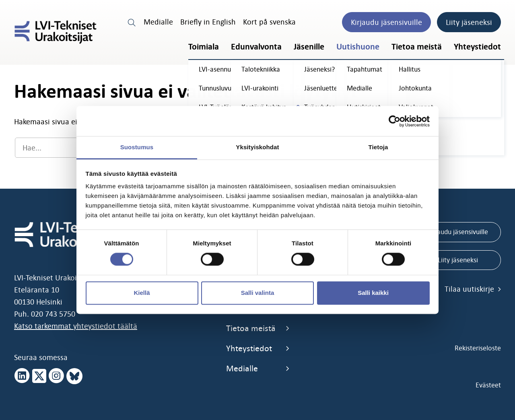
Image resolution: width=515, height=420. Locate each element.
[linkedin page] (22, 376)
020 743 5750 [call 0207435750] (53, 314)
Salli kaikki (373, 293)
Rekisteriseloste (478, 348)
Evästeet (488, 385)
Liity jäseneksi (469, 22)
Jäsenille (309, 47)
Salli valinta (258, 293)
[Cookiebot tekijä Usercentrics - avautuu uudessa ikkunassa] (394, 121)
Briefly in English (208, 22)
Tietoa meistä (417, 47)
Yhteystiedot (477, 47)
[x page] (39, 376)
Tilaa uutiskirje (473, 289)
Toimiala (204, 47)
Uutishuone (358, 47)
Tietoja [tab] (378, 147)
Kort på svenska (269, 22)
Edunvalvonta (256, 47)
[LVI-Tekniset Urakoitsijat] (56, 32)
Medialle (158, 22)
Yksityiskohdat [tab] (257, 147)
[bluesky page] (74, 376)
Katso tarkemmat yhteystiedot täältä (76, 326)
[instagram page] (56, 376)
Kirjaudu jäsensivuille (386, 22)
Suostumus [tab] (137, 147)
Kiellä (142, 293)
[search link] (132, 22)
